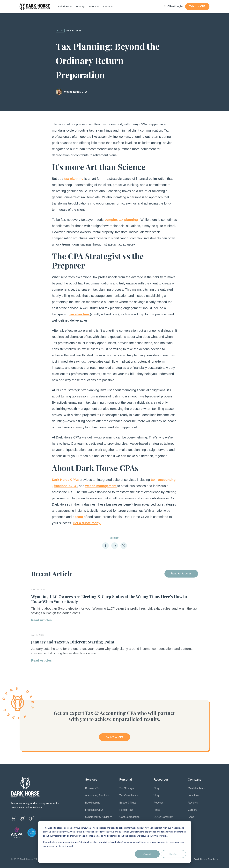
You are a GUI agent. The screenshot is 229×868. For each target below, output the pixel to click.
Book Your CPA (115, 737)
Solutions (65, 6)
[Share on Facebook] (105, 546)
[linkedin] (14, 818)
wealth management (101, 486)
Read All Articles (181, 574)
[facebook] (32, 818)
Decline (173, 854)
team (80, 517)
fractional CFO (65, 486)
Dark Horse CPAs (66, 480)
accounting (167, 480)
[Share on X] (124, 546)
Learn (108, 6)
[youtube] (23, 818)
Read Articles (41, 620)
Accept (147, 854)
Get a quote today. (87, 523)
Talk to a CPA (197, 6)
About (94, 6)
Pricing (80, 6)
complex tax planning (122, 220)
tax (154, 480)
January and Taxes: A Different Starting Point (73, 642)
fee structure (80, 314)
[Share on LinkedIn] (115, 546)
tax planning (74, 179)
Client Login (173, 6)
